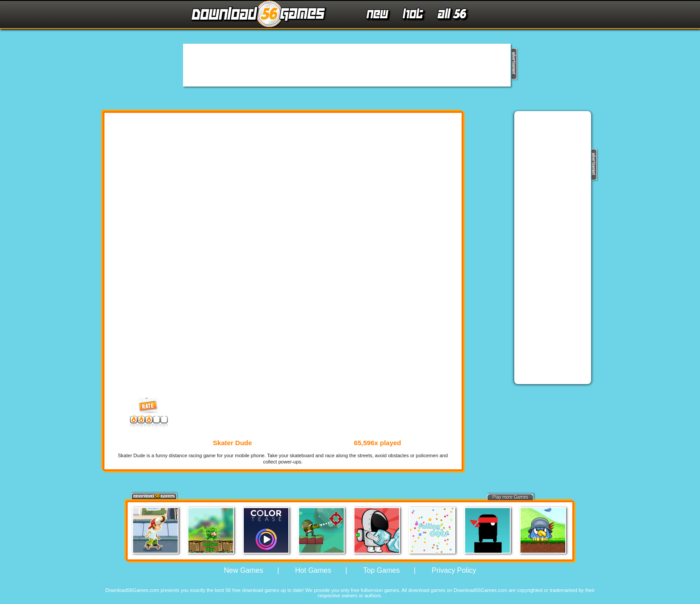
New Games (243, 570)
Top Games (382, 570)
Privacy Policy (454, 570)
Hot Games (313, 570)
